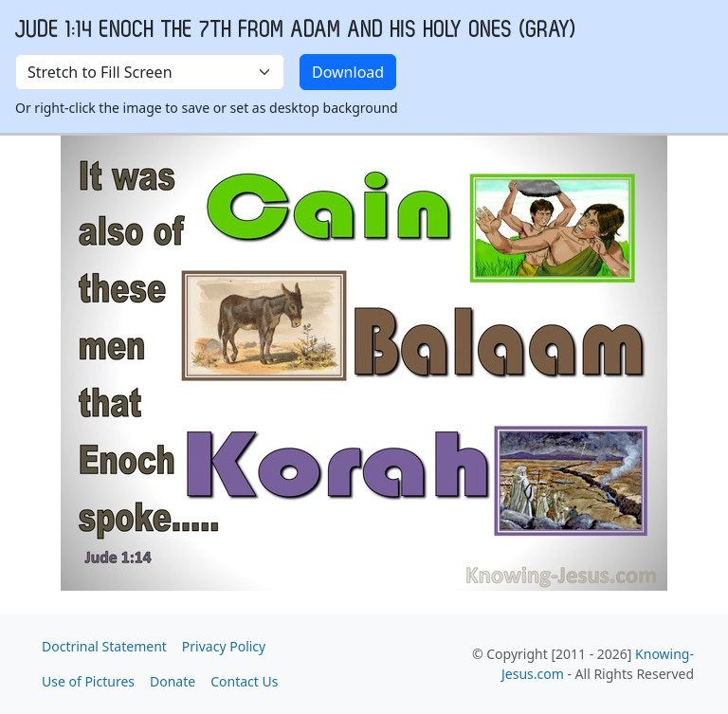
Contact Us (244, 681)
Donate (173, 681)
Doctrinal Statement (104, 646)
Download (348, 72)
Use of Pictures (88, 681)
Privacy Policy (224, 646)
